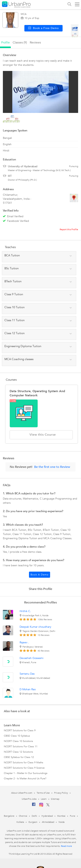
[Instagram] (41, 806)
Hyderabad (47, 816)
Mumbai (61, 816)
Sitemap (55, 799)
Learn (44, 799)
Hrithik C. (25, 611)
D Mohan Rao (28, 689)
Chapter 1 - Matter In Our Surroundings (26, 773)
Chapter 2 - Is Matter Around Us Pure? (25, 779)
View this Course (41, 435)
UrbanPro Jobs (29, 799)
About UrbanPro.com (22, 793)
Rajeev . (24, 642)
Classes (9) (20, 43)
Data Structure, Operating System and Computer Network (37, 393)
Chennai (23, 816)
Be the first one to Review (52, 467)
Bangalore (9, 816)
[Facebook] (34, 806)
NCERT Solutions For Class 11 (21, 747)
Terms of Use (43, 793)
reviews (35, 43)
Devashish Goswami (31, 658)
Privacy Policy (61, 793)
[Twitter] (48, 806)
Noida (62, 822)
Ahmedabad (48, 822)
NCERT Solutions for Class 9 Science (24, 768)
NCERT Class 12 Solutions (18, 752)
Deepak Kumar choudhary (35, 627)
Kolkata (20, 822)
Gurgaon (33, 822)
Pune (73, 816)
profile (5, 43)
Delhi (34, 816)
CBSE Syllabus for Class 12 (19, 757)
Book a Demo (40, 575)
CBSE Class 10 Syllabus (17, 736)
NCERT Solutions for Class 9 (20, 730)
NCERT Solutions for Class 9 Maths (24, 763)
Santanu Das (27, 674)
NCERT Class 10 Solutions (18, 741)
